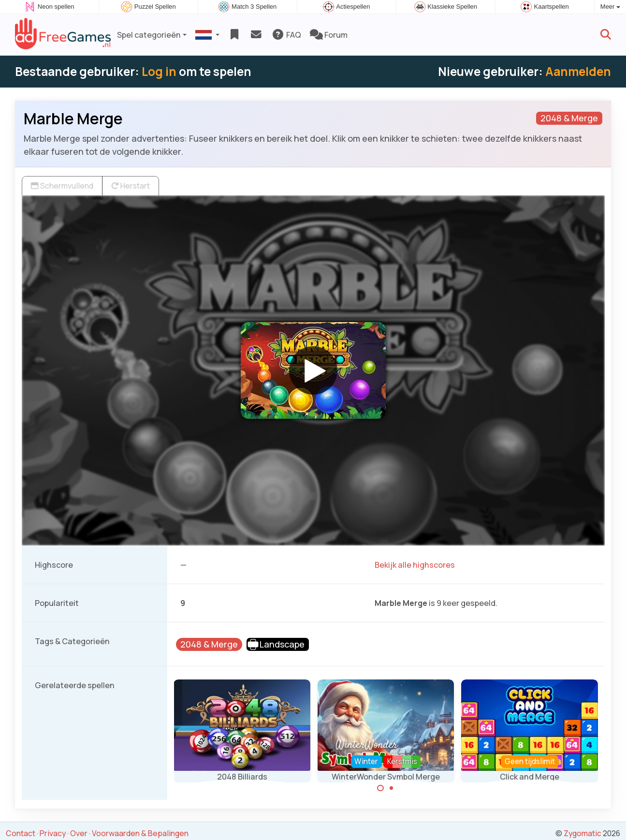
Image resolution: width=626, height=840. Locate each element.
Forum (329, 35)
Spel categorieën (149, 35)
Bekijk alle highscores (415, 565)
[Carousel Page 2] (392, 788)
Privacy (53, 833)
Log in (159, 71)
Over (79, 833)
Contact (21, 833)
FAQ (286, 35)
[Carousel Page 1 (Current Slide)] (380, 788)
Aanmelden (578, 71)
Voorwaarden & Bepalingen (140, 833)
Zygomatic (582, 833)
